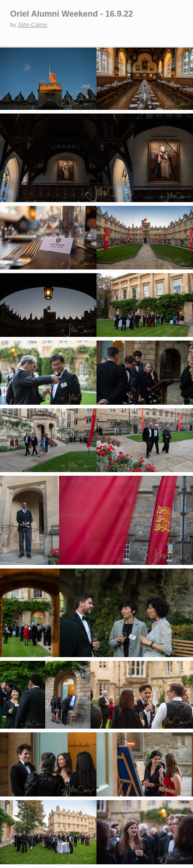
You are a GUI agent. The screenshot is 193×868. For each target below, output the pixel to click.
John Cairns (32, 25)
